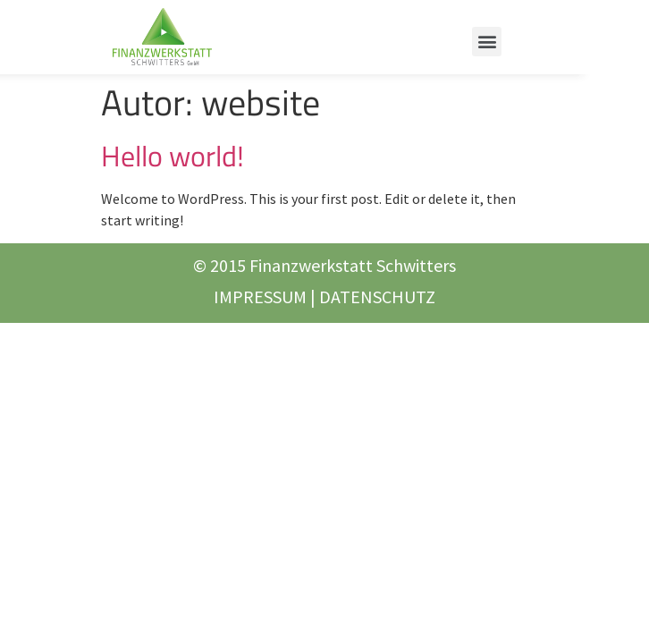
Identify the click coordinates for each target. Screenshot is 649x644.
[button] (487, 42)
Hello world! (173, 156)
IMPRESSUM (260, 297)
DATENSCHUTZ (377, 297)
